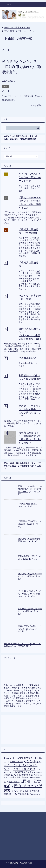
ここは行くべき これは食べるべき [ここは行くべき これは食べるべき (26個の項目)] (23, 765)
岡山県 (5, 87)
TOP (17, 28)
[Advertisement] (23, 727)
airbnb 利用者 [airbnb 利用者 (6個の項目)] (25, 758)
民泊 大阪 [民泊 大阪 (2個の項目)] (14, 782)
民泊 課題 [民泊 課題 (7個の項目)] (21, 791)
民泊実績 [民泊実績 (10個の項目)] (22, 794)
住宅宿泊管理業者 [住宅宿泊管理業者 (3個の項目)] (24, 775)
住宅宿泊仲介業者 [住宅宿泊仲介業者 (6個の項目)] (25, 772)
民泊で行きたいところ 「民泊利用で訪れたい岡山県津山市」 (23, 67)
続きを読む (37, 105)
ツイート (6, 50)
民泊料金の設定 (27, 358)
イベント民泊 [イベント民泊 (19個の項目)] (24, 769)
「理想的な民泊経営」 (28, 504)
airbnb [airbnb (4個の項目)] (10, 758)
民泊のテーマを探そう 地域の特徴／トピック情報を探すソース (30, 489)
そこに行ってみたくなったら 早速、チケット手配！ (30, 177)
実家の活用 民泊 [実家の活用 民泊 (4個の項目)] (20, 777)
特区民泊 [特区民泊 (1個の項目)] (36, 794)
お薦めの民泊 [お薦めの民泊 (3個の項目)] (16, 762)
